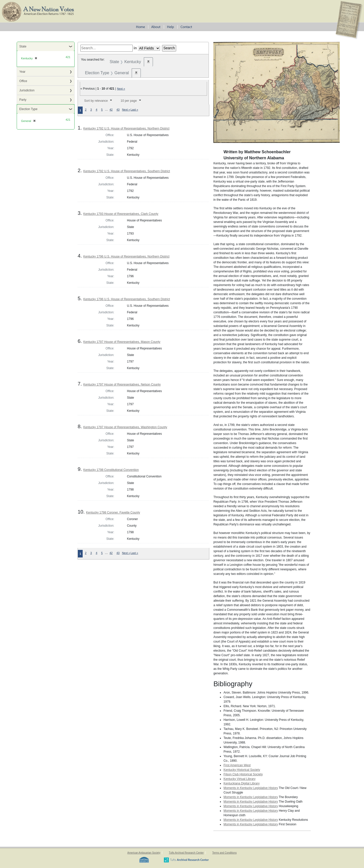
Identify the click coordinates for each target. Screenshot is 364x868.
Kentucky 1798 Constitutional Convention (111, 470)
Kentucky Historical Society (242, 770)
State (23, 46)
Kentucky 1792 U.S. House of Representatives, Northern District (126, 129)
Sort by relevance (96, 101)
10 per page (129, 101)
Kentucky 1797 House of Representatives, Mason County (122, 342)
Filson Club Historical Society (243, 774)
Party (23, 100)
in (135, 48)
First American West (237, 765)
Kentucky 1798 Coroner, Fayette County (113, 513)
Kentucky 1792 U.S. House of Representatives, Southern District (127, 171)
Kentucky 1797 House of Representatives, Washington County (125, 427)
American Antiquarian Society (144, 853)
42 (111, 110)
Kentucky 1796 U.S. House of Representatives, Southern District (127, 299)
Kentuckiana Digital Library (242, 783)
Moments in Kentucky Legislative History (251, 788)
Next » (121, 89)
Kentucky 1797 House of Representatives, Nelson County (122, 385)
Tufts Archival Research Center (186, 853)
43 (118, 110)
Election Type (28, 109)
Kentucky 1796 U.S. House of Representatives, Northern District (126, 257)
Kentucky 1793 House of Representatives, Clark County (121, 214)
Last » (134, 110)
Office (23, 81)
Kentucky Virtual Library (240, 779)
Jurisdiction (27, 90)
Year (22, 72)
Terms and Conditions (224, 853)
